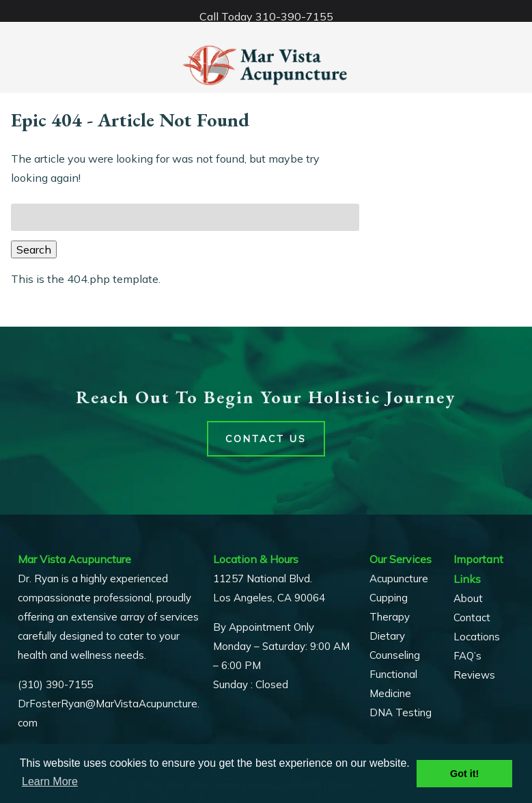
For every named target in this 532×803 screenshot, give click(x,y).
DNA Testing (401, 712)
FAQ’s (467, 656)
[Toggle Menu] (14, 11)
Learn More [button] (50, 781)
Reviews (474, 675)
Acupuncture (399, 579)
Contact (472, 617)
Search (34, 249)
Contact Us (266, 439)
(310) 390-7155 (55, 684)
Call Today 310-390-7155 (266, 16)
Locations (477, 637)
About (468, 598)
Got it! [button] (464, 774)
